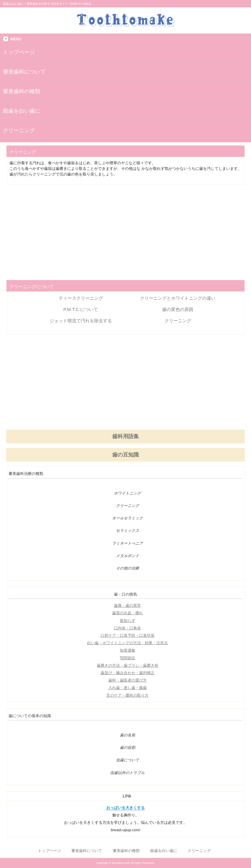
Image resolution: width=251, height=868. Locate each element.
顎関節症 (128, 658)
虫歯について (128, 760)
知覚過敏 (128, 650)
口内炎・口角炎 (127, 628)
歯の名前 (128, 735)
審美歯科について (24, 72)
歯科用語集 (125, 436)
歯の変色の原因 (178, 309)
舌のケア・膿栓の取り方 (127, 695)
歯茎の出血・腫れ (128, 613)
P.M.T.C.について (81, 309)
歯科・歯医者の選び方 (128, 680)
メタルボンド (128, 556)
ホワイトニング (127, 493)
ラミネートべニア (128, 543)
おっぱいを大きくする (125, 808)
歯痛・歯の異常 (127, 605)
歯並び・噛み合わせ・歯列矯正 (128, 673)
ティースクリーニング (81, 298)
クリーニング (19, 130)
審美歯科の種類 (22, 91)
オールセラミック (128, 518)
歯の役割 (128, 748)
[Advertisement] (125, 232)
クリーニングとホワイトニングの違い (178, 298)
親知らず (128, 621)
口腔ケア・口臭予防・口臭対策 (128, 635)
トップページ (19, 52)
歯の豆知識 (125, 455)
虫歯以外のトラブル (127, 773)
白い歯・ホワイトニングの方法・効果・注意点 (127, 643)
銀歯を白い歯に (22, 111)
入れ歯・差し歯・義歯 (128, 688)
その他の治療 (128, 568)
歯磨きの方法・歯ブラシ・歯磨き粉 (128, 665)
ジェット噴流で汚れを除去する (81, 321)
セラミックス (128, 531)
